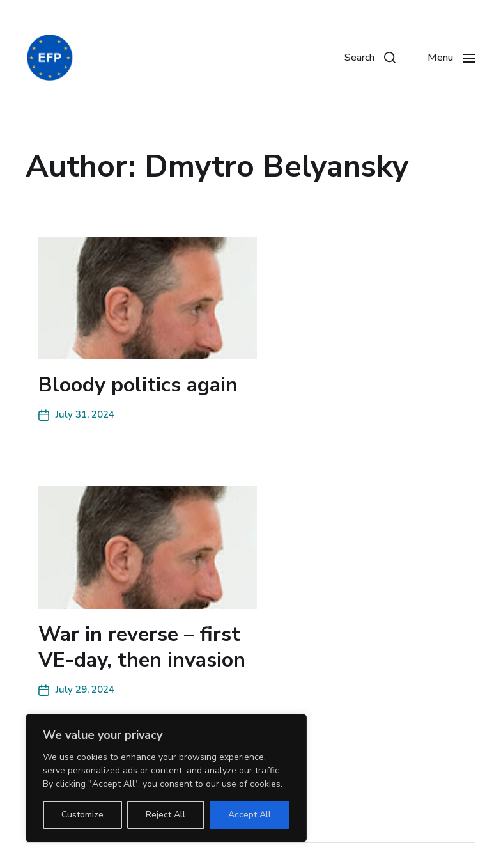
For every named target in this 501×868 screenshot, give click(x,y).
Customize (82, 815)
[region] (166, 778)
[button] (370, 58)
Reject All (166, 815)
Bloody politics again (138, 385)
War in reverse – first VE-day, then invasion (142, 647)
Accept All (250, 815)
